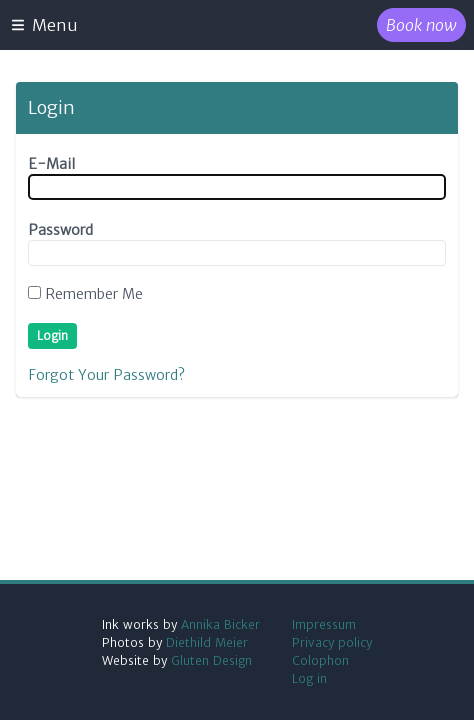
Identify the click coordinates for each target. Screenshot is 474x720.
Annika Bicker (220, 624)
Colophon (320, 660)
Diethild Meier (207, 642)
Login (52, 335)
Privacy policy (332, 642)
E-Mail (51, 164)
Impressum (324, 624)
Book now (421, 25)
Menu (43, 25)
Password (60, 230)
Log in (309, 678)
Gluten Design (211, 660)
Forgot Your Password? (106, 375)
